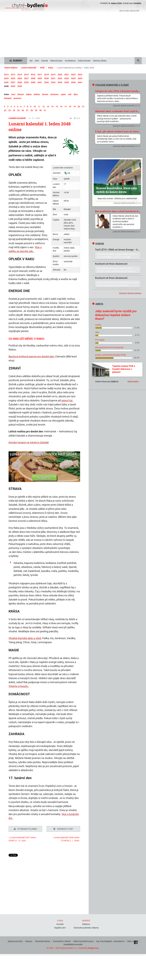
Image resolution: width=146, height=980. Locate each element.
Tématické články (42, 941)
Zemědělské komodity (73, 944)
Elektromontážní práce (83, 941)
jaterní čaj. (67, 400)
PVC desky (100, 340)
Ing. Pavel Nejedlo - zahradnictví (110, 941)
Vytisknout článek (25, 829)
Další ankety (133, 382)
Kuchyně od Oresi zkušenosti (111, 264)
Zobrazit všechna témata (130, 293)
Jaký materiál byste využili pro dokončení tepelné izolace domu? (116, 315)
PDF (77, 118)
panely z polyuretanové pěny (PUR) (110, 355)
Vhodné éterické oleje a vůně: (25, 638)
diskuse (98, 244)
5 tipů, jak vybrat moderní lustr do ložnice (118, 132)
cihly (97, 332)
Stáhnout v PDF (63, 829)
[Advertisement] (73, 36)
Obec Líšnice (133, 941)
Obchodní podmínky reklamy (86, 927)
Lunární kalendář (29, 68)
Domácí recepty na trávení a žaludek (29, 442)
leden (51, 68)
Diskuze (29, 941)
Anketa (98, 304)
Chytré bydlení (11, 68)
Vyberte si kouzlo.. (19, 686)
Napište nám (60, 927)
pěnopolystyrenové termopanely (109, 347)
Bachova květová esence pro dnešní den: (32, 356)
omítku (98, 325)
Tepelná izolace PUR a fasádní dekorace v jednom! (124, 369)
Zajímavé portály (15, 941)
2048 (42, 68)
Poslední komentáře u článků (110, 85)
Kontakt (60, 923)
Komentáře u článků (62, 941)
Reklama (86, 923)
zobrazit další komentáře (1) (125, 106)
